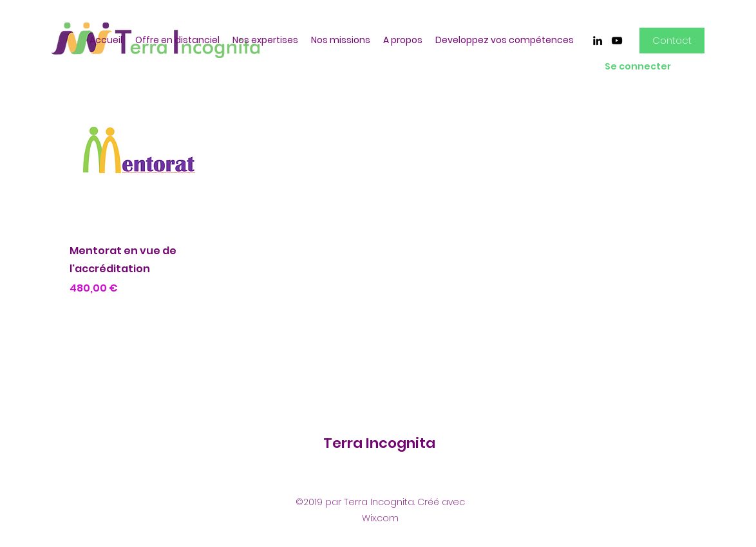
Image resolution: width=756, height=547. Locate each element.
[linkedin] (598, 41)
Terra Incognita (379, 443)
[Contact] (672, 41)
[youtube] (617, 41)
